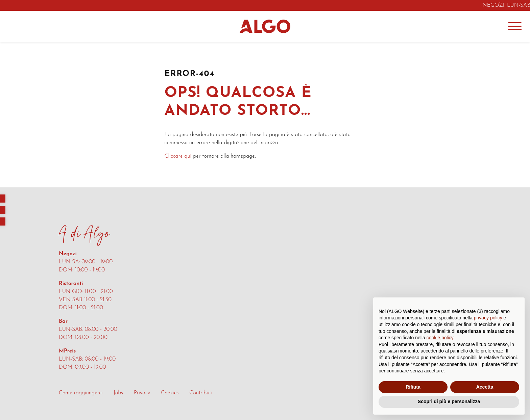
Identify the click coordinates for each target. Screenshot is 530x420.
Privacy (142, 393)
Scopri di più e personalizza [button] (449, 401)
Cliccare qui (178, 156)
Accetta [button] (485, 387)
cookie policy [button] (440, 338)
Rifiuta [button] (413, 387)
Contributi (201, 393)
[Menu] (515, 26)
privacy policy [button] (488, 318)
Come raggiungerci (81, 393)
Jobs (118, 393)
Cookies (170, 393)
